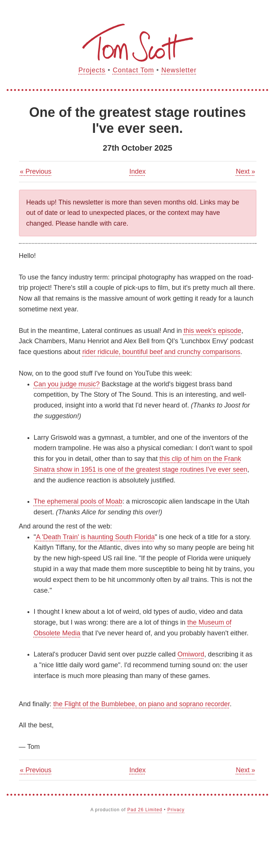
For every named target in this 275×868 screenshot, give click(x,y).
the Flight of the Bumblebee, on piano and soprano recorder (142, 704)
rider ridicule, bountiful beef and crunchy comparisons (161, 352)
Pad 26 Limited (145, 810)
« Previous (36, 171)
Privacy (176, 810)
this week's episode (213, 331)
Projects (92, 70)
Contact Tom (134, 70)
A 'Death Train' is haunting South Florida (95, 537)
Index (137, 171)
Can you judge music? (67, 384)
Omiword (191, 654)
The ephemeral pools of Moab (78, 501)
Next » (245, 171)
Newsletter (179, 70)
